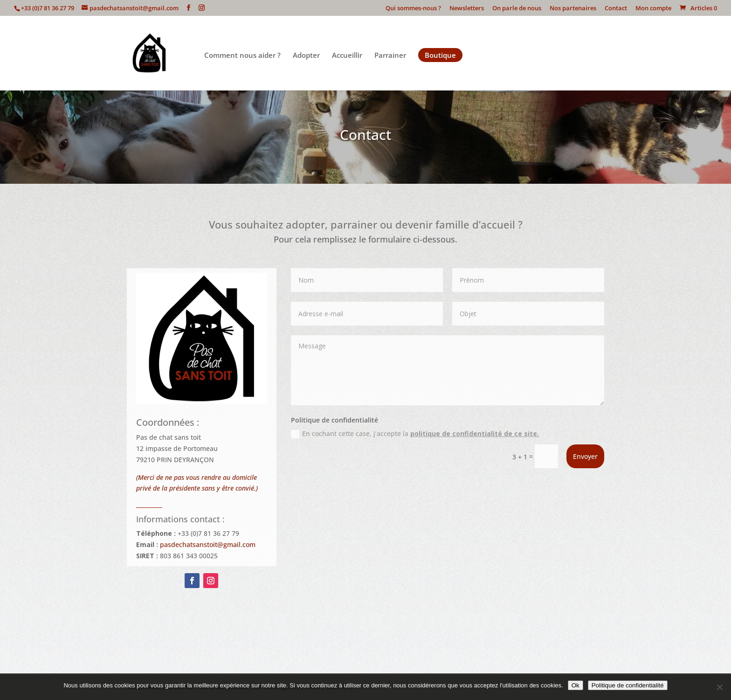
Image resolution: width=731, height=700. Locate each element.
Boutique (440, 55)
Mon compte (653, 9)
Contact (616, 9)
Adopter (306, 56)
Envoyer (585, 456)
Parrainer (390, 56)
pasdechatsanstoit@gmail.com (208, 544)
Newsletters (467, 9)
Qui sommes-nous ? (413, 9)
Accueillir (347, 56)
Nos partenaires (573, 9)
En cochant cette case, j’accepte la (415, 434)
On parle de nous (517, 9)
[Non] (719, 687)
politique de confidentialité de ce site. (475, 433)
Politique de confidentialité (628, 685)
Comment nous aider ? (242, 56)
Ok (576, 685)
